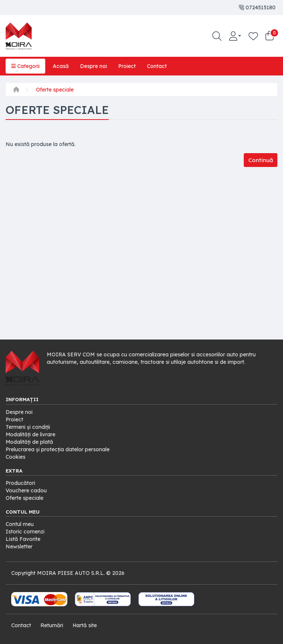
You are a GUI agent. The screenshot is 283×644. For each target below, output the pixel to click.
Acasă (61, 66)
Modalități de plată (30, 442)
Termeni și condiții (28, 427)
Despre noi (93, 66)
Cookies (16, 457)
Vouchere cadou (26, 490)
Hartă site (85, 625)
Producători (20, 483)
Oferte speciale (55, 90)
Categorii (25, 66)
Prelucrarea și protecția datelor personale (58, 449)
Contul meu (20, 524)
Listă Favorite (23, 539)
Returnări (52, 625)
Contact (157, 66)
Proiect (127, 66)
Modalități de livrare (31, 434)
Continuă (260, 160)
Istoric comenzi (25, 532)
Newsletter (19, 547)
